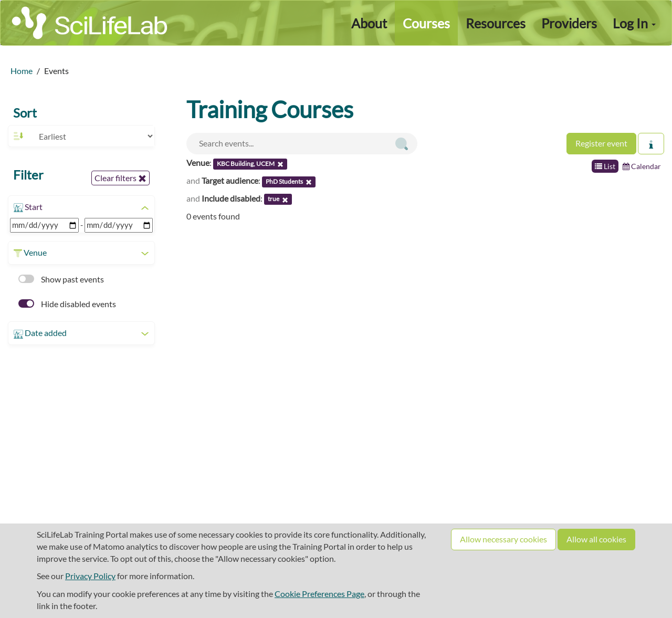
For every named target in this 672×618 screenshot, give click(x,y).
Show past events (61, 279)
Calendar (642, 166)
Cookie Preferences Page (319, 594)
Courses (426, 23)
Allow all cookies (596, 539)
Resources (496, 23)
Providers (569, 23)
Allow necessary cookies (503, 539)
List (605, 166)
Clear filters (120, 178)
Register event (601, 143)
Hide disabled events (67, 304)
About (369, 23)
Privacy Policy (90, 576)
